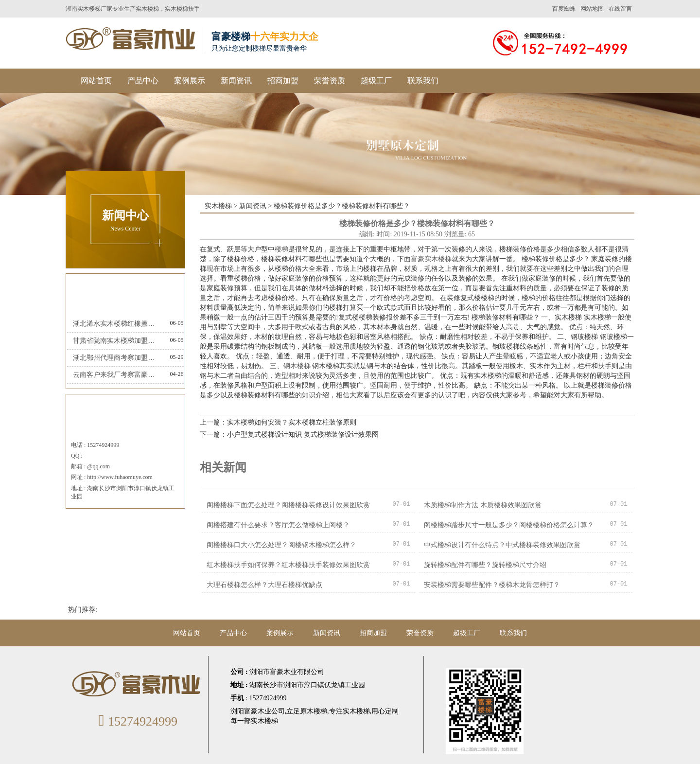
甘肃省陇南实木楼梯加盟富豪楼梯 (116, 341)
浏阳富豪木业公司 (258, 711)
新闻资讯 (236, 80)
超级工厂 (376, 80)
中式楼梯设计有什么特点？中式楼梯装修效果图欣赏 (502, 545)
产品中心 (143, 80)
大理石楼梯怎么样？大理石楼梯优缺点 (264, 585)
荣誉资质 (330, 80)
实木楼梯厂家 (95, 9)
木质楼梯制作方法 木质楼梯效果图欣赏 (483, 505)
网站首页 (96, 80)
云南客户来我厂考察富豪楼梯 (116, 375)
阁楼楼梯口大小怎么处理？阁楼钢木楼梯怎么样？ (281, 545)
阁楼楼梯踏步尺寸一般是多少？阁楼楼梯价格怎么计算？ (509, 525)
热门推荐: (83, 610)
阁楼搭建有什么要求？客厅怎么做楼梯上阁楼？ (278, 525)
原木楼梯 (314, 711)
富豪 (418, 259)
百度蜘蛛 (564, 9)
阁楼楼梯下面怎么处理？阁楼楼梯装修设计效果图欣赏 (288, 505)
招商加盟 (283, 80)
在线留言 (620, 9)
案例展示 (190, 80)
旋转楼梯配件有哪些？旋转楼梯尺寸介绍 (485, 565)
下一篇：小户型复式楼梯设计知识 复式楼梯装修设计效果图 (289, 435)
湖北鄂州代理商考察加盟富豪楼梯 (116, 358)
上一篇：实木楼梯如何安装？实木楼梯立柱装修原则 (278, 422)
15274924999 (137, 721)
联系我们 (423, 80)
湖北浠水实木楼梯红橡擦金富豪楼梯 (116, 324)
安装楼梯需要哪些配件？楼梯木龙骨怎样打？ (492, 585)
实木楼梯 (147, 9)
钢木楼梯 (297, 366)
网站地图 (592, 9)
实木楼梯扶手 (182, 9)
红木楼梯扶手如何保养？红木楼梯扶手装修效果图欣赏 (288, 565)
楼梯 (281, 249)
